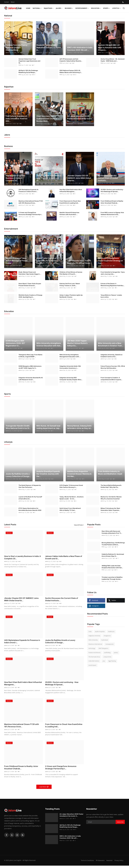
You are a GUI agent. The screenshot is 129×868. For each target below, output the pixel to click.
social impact (92, 665)
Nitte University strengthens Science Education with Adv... (49, 344)
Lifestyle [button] (116, 8)
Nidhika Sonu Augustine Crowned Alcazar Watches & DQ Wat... (79, 474)
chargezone (107, 636)
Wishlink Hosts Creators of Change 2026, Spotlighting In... (30, 296)
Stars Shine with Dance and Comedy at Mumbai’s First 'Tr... (112, 532)
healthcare (111, 631)
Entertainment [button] (82, 8)
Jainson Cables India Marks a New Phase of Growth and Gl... (49, 178)
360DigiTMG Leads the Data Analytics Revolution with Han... (112, 567)
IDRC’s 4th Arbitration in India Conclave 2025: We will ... (80, 49)
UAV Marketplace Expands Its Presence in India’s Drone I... (28, 190)
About (13, 2)
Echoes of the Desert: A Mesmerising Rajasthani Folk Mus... (113, 285)
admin (7, 53)
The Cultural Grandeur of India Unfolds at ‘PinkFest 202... (17, 119)
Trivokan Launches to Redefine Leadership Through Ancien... (112, 578)
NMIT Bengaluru (103, 648)
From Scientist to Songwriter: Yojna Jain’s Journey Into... (113, 273)
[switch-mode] (123, 2)
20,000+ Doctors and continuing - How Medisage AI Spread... (112, 190)
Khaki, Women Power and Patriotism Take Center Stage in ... (30, 273)
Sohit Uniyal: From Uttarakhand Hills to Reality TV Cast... (70, 509)
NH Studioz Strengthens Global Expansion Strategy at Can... (110, 261)
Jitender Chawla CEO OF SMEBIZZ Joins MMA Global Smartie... (79, 178)
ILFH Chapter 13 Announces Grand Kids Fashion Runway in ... (71, 486)
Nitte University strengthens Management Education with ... (70, 356)
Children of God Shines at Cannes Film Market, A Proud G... (71, 273)
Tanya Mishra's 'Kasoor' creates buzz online (111, 296)
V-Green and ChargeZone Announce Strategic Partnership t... (30, 213)
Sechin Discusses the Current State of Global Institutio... (108, 178)
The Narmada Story (94, 657)
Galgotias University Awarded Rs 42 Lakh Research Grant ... (31, 379)
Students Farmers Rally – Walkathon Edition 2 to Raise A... (49, 48)
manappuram (110, 644)
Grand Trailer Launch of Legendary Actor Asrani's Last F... (47, 261)
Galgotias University (94, 636)
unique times (107, 657)
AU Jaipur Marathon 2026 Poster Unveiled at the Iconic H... (80, 119)
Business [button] (69, 8)
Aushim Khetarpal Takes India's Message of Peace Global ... (17, 261)
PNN (68, 53)
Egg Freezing (112, 661)
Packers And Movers (95, 653)
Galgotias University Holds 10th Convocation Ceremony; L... (70, 367)
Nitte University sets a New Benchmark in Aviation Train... (111, 344)
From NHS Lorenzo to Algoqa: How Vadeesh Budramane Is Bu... (112, 213)
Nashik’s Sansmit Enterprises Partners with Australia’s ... (69, 213)
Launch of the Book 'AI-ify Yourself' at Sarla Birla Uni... (30, 498)
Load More (44, 789)
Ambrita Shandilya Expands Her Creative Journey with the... (48, 474)
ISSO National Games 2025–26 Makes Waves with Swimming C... (71, 71)
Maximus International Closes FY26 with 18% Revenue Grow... (31, 202)
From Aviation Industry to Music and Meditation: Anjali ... (110, 474)
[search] (124, 8)
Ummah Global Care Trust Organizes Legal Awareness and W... (29, 61)
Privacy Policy (119, 863)
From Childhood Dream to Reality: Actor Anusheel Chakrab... (112, 202)
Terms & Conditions (86, 863)
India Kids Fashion (94, 661)
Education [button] (96, 8)
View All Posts (79, 525)
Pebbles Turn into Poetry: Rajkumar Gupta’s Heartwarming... (17, 48)
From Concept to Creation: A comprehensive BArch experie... (111, 379)
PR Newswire (99, 863)
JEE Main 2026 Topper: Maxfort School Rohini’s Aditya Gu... (77, 343)
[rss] (23, 837)
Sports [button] (106, 8)
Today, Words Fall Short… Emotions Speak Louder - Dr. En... (72, 498)
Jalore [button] (59, 8)
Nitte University (93, 640)
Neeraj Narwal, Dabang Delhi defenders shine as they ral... (80, 427)
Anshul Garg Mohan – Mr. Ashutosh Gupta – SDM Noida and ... (113, 60)
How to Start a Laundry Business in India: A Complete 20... (15, 178)
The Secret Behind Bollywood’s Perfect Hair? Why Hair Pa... (111, 486)
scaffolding (107, 653)
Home (28, 8)
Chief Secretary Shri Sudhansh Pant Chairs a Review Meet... (47, 119)
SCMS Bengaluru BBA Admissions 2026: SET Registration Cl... (15, 343)
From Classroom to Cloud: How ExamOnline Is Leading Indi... (70, 202)
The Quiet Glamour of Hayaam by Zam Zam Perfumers (30, 486)
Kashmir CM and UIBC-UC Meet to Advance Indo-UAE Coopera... (110, 48)
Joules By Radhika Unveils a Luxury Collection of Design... (18, 475)
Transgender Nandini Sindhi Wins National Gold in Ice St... (18, 427)
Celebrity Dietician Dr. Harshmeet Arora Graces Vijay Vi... (113, 555)
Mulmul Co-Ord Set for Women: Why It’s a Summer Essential (111, 498)
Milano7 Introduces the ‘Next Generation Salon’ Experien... (110, 509)
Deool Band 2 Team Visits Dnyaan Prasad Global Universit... (30, 285)
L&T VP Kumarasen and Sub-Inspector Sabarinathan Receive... (71, 60)
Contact (6, 2)
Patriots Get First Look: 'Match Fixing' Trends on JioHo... (70, 285)
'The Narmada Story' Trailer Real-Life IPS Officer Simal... (79, 262)
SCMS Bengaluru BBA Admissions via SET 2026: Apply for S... (30, 367)
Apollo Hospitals (100, 631)
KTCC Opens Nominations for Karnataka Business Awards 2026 (30, 509)
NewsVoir (109, 863)
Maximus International (95, 644)
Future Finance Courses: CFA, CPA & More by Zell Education (113, 367)
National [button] (37, 8)
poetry (116, 653)
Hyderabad (105, 640)
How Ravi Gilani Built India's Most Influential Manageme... (71, 190)
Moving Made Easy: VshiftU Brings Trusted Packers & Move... (113, 544)
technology (92, 648)
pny (104, 661)
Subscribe (120, 824)
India (90, 631)
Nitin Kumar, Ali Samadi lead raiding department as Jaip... (49, 427)
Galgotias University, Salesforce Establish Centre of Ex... (111, 356)
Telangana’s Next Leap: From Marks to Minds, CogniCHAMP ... (30, 356)
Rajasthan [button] (49, 8)
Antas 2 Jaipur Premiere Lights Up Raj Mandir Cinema (71, 296)
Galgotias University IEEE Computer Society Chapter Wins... (71, 379)
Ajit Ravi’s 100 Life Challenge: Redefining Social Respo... (28, 71)
